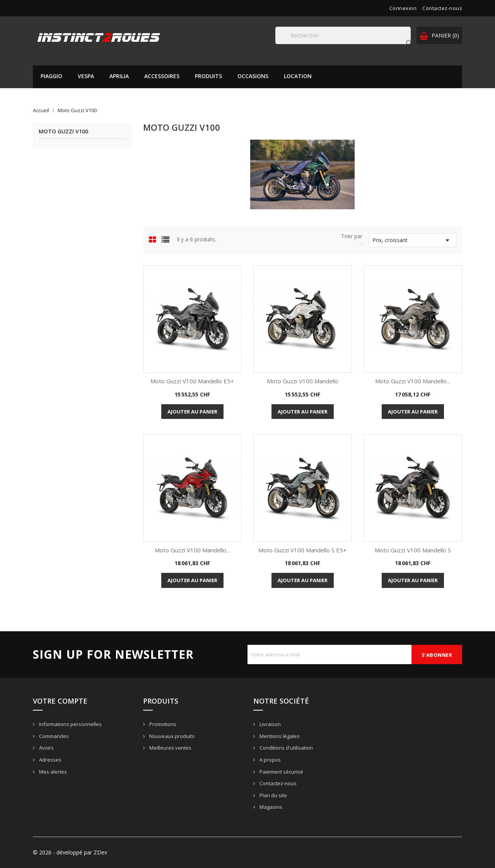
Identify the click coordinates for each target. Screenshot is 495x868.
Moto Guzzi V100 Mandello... (413, 381)
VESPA (86, 76)
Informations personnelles (70, 724)
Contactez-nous (442, 8)
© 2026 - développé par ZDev (70, 852)
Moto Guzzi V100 (63, 132)
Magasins (270, 807)
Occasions (253, 76)
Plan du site (273, 795)
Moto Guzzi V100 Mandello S (413, 550)
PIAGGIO (51, 76)
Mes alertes (52, 772)
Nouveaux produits (171, 736)
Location (298, 76)
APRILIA (119, 76)
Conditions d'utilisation (286, 748)
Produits (208, 76)
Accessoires (162, 76)
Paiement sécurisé (281, 772)
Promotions (162, 724)
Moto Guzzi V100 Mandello (303, 381)
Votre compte (60, 701)
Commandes (53, 736)
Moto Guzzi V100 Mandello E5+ (192, 381)
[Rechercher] (343, 35)
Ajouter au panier (192, 412)
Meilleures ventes (170, 748)
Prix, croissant (412, 240)
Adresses (50, 760)
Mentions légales (279, 736)
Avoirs (46, 748)
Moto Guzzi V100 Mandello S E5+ (302, 550)
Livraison (270, 724)
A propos (270, 760)
